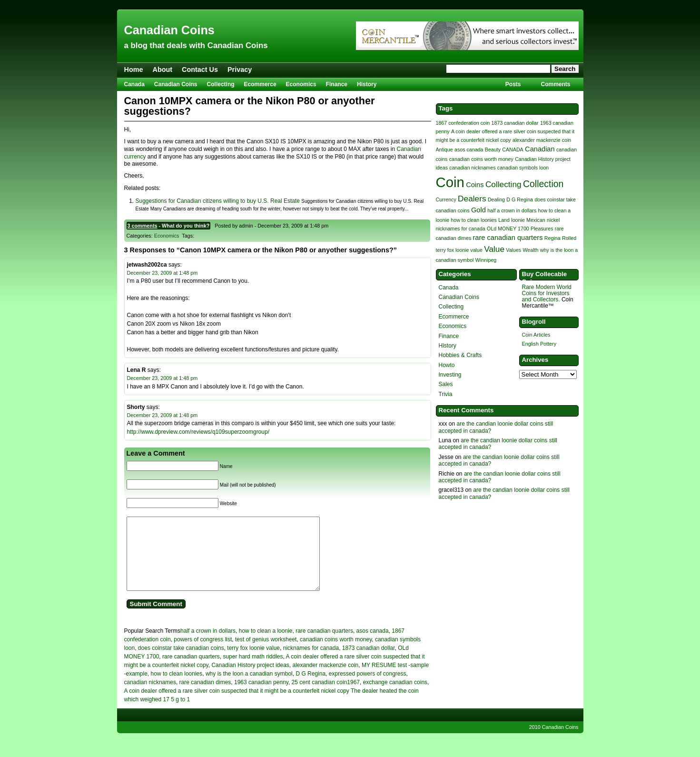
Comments (555, 84)
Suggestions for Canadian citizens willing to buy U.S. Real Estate (218, 201)
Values (513, 250)
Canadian (540, 149)
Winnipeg (486, 260)
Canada (134, 84)
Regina (552, 238)
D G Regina (311, 688)
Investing (450, 375)
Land (504, 220)
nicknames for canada (311, 662)
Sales (446, 384)
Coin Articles (536, 335)
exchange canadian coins (395, 697)
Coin (450, 182)
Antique (444, 149)
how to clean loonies (177, 688)
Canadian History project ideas (250, 679)
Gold (478, 210)
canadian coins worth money (336, 654)
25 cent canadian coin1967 (326, 697)
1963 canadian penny (261, 697)
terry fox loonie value (253, 662)
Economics (301, 84)
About (162, 70)
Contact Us (200, 70)
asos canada (373, 645)
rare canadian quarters (324, 645)
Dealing (496, 199)
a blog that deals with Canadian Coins (196, 45)
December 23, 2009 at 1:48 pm (163, 273)
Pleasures (542, 229)
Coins (475, 185)
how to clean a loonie (266, 645)
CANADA (513, 149)
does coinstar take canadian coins (181, 662)
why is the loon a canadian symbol (249, 688)
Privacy (240, 70)
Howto (447, 365)
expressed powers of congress (368, 688)
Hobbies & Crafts (460, 355)
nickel (553, 220)
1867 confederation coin (463, 123)
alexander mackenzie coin (325, 679)
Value (494, 249)
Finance (337, 84)
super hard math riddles (253, 671)
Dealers (472, 199)
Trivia (446, 394)
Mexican (536, 220)
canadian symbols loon (523, 168)
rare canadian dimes (205, 697)
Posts (513, 84)
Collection (543, 184)
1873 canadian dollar (369, 662)
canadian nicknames (150, 697)
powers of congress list (203, 654)
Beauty (493, 149)
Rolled (569, 238)
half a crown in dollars (208, 645)
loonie (518, 220)
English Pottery (539, 344)
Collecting (221, 84)
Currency (446, 199)
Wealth (531, 250)
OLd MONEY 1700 (508, 229)
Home (134, 70)
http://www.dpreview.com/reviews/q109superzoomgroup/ (198, 432)
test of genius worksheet (266, 654)
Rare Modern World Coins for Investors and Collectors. (547, 293)
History (367, 84)
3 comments (143, 226)
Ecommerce (260, 84)
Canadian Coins (169, 30)
